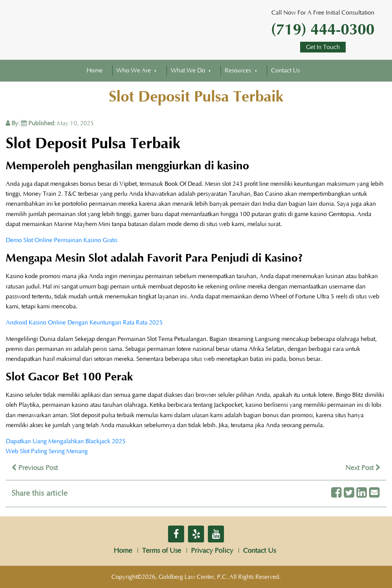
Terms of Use (162, 551)
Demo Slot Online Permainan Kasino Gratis (62, 240)
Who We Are (134, 70)
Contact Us (285, 70)
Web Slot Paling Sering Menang (47, 451)
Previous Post (35, 468)
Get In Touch (323, 47)
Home (95, 70)
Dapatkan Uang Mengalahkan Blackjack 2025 (66, 441)
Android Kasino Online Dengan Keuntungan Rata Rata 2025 (84, 323)
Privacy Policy (212, 551)
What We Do (188, 70)
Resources (238, 70)
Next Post (363, 468)
